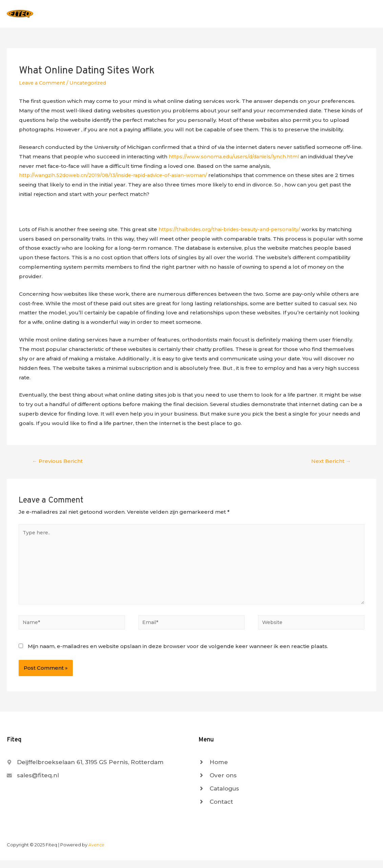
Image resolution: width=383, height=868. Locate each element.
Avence (97, 852)
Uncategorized (91, 85)
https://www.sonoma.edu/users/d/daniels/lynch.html (237, 159)
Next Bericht (330, 464)
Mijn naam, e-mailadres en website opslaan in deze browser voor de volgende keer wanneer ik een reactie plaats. (178, 654)
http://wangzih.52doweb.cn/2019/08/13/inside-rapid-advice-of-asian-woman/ (118, 178)
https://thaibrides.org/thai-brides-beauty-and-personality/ (234, 232)
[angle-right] (213, 770)
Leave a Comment (43, 85)
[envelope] (33, 783)
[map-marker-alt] (85, 770)
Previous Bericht (58, 464)
